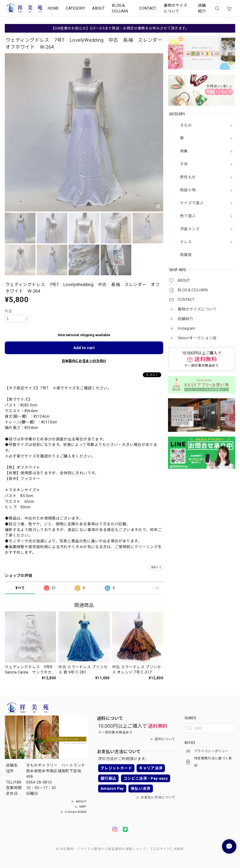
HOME (53, 8)
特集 (184, 151)
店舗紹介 (202, 8)
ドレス (186, 242)
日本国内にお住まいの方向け (84, 361)
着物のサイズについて (175, 8)
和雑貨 (186, 255)
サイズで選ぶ (192, 203)
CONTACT (148, 8)
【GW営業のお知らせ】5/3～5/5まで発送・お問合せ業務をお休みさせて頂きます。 (120, 28)
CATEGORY (75, 8)
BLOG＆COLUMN (120, 8)
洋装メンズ (190, 229)
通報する (156, 567)
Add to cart (84, 348)
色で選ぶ (188, 216)
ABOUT (98, 8)
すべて (20, 588)
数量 (9, 311)
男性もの (188, 177)
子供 (184, 164)
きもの (186, 125)
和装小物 (188, 190)
